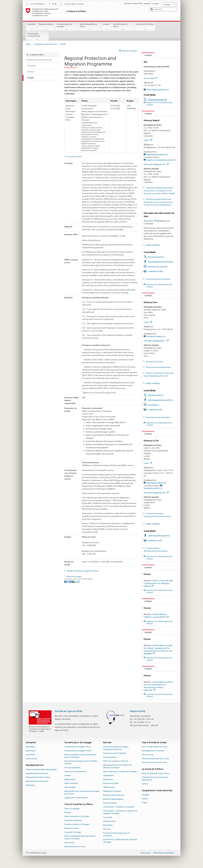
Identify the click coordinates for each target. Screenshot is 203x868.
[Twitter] (68, 581)
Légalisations (108, 775)
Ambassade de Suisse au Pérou (38, 777)
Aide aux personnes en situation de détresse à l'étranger (117, 766)
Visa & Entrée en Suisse (123, 27)
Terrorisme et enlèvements (75, 772)
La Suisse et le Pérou (145, 27)
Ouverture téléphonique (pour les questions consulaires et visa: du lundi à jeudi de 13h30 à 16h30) (159, 191)
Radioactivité (70, 779)
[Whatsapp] (76, 581)
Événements (31, 751)
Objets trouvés (109, 787)
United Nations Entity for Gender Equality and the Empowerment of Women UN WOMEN (158, 649)
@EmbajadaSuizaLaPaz (159, 536)
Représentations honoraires (37, 773)
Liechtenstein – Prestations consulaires (119, 807)
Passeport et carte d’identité (115, 753)
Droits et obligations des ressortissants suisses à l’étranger (80, 837)
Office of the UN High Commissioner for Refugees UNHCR (158, 583)
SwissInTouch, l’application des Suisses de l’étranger (120, 841)
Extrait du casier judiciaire (114, 795)
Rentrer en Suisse (71, 828)
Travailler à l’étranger (73, 820)
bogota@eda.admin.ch (157, 154)
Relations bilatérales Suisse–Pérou (156, 773)
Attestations (108, 779)
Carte (148, 140)
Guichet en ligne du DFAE (69, 711)
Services (106, 27)
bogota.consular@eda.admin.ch (161, 160)
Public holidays (153, 245)
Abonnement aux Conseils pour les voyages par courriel (82, 792)
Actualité (32, 27)
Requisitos (150, 221)
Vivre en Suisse (148, 755)
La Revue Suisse (109, 821)
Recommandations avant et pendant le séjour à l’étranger (80, 756)
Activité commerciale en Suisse (154, 763)
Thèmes (145, 799)
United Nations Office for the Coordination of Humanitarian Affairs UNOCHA (158, 686)
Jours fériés (30, 755)
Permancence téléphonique (158, 367)
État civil (107, 829)
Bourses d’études (110, 803)
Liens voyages (70, 787)
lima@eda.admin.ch (156, 336)
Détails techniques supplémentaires (83, 571)
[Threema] (73, 581)
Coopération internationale (37, 36)
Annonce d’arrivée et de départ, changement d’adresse (116, 748)
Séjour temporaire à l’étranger (77, 817)
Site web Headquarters (156, 164)
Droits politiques (110, 757)
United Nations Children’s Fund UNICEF (156, 616)
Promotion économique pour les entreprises (116, 834)
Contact (147, 55)
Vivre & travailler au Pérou (90, 27)
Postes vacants (31, 759)
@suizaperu (153, 405)
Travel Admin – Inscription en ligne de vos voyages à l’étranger (120, 812)
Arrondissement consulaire (158, 279)
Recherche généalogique (113, 799)
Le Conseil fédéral (37, 4)
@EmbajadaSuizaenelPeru (160, 400)
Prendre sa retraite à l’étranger (77, 824)
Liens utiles (108, 817)
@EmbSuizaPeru (156, 395)
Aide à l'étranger (71, 783)
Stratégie (145, 795)
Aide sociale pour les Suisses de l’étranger (120, 772)
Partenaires (30, 785)
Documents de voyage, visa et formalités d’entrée (81, 762)
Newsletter (30, 747)
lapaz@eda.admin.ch (156, 483)
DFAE (54, 4)
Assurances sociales (111, 783)
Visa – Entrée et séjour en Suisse (155, 747)
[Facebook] (66, 581)
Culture (145, 784)
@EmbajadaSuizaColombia (161, 262)
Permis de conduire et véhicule (116, 761)
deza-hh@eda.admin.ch (158, 90)
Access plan (150, 78)
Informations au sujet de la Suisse (155, 759)
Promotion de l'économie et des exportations (155, 779)
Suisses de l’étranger (73, 832)
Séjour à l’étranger (72, 809)
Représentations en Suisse (75, 847)
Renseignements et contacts (153, 751)
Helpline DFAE (138, 711)
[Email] (78, 581)
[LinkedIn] (71, 581)
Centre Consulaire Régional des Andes (41, 769)
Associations (69, 843)
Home (28, 44)
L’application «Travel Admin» (76, 798)
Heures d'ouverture (155, 362)
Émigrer (68, 813)
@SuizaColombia (156, 257)
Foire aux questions (72, 768)
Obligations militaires (112, 791)
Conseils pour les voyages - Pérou (78, 747)
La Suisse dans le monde (74, 4)
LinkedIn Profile (155, 271)
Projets (145, 803)
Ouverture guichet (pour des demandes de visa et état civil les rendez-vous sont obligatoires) (158, 202)
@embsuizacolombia (158, 267)
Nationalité (108, 825)
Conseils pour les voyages (67, 27)
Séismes (68, 775)
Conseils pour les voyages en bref (78, 751)
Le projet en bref (74, 157)
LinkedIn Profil (155, 410)
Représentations (46, 27)
